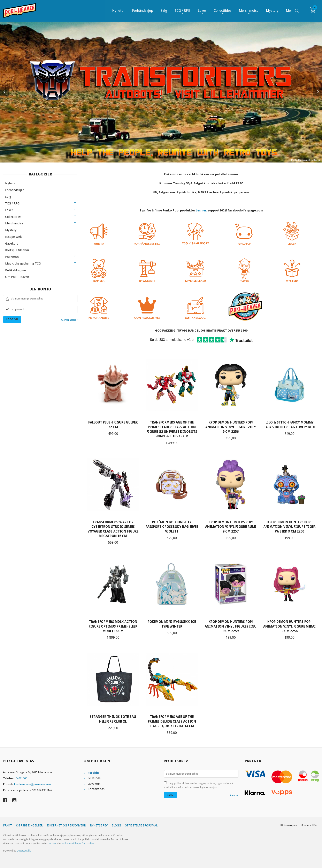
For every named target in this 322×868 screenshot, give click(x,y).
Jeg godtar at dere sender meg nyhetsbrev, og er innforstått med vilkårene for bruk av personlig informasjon (199, 785)
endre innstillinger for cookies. (78, 843)
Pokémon (12, 257)
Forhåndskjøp (15, 190)
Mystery (11, 230)
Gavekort (11, 244)
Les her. (201, 210)
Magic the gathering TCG (23, 263)
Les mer (234, 795)
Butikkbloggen (16, 270)
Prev (5, 92)
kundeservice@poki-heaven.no (33, 784)
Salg (8, 197)
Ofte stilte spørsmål (141, 825)
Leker (9, 210)
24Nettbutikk (24, 851)
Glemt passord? (69, 320)
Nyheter (11, 183)
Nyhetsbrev (99, 825)
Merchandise (14, 223)
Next (317, 92)
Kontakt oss (96, 789)
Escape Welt (14, 237)
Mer (289, 10)
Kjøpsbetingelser (29, 825)
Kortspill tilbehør (17, 250)
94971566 (21, 778)
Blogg (116, 825)
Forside (93, 773)
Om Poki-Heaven (17, 277)
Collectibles (13, 217)
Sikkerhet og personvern (66, 825)
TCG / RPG (12, 203)
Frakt (7, 825)
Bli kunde (94, 778)
